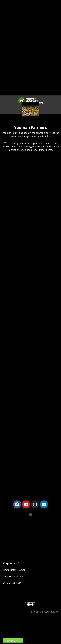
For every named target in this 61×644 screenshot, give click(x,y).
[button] (30, 514)
